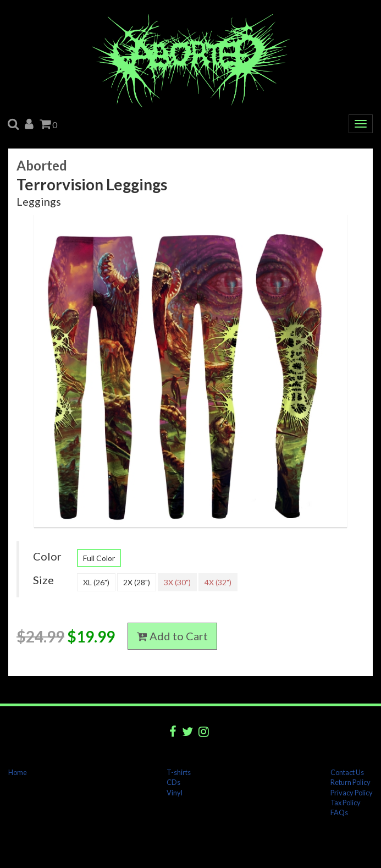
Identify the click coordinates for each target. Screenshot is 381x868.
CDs (173, 782)
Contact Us (347, 772)
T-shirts (179, 772)
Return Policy (350, 782)
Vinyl (175, 793)
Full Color (99, 558)
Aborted (42, 165)
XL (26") (96, 582)
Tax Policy (346, 803)
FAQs (339, 812)
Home (18, 772)
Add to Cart (172, 636)
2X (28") (137, 582)
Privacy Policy (352, 793)
